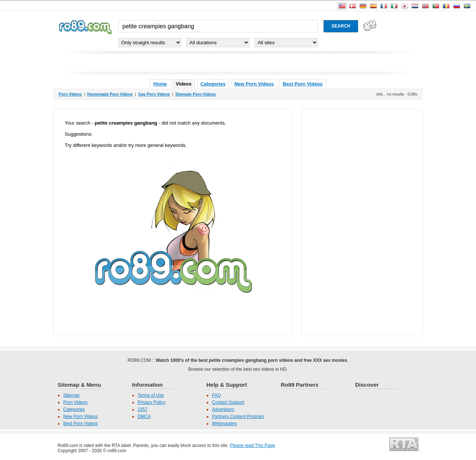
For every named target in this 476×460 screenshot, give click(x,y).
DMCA (144, 416)
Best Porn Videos (303, 84)
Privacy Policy (152, 402)
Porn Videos (75, 402)
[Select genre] (150, 43)
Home (160, 84)
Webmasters (224, 424)
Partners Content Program (238, 416)
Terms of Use (151, 395)
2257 (143, 409)
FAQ (216, 395)
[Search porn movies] (341, 26)
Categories (213, 84)
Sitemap (71, 395)
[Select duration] (218, 43)
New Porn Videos (254, 84)
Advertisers (223, 409)
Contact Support (228, 402)
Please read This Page (252, 445)
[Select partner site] (286, 43)
